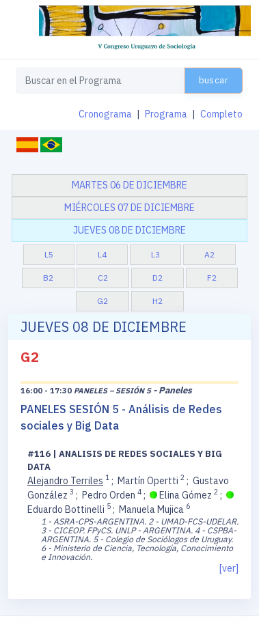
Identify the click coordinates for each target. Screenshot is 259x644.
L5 (49, 254)
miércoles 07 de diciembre (129, 208)
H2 (158, 301)
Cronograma (105, 114)
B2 (48, 278)
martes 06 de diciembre (129, 185)
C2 (103, 278)
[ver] (229, 568)
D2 (158, 278)
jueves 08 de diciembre (129, 230)
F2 (212, 278)
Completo (221, 114)
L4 (102, 254)
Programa (166, 114)
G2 (103, 301)
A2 (209, 254)
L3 (155, 254)
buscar (214, 80)
